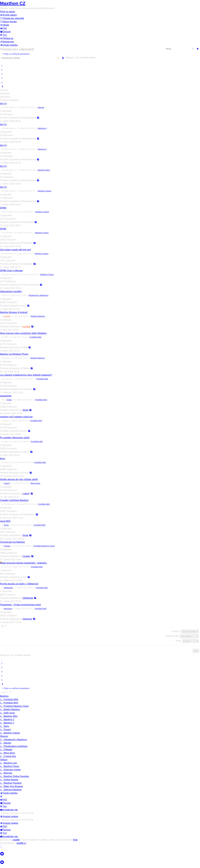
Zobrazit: (185, 631)
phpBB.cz (21, 843)
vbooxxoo (8, 609)
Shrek (9, 400)
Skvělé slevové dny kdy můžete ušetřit (19, 479)
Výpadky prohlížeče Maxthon (14, 500)
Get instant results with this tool (15, 250)
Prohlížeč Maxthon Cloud (44, 546)
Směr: (187, 641)
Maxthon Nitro (44, 170)
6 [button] (2, 82)
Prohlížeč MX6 (35, 337)
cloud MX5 (5, 521)
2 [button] (2, 66)
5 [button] (2, 78)
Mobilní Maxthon (38, 316)
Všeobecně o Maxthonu (39, 295)
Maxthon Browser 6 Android (14, 312)
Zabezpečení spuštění (11, 291)
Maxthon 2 (42, 128)
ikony (3, 459)
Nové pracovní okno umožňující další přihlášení (23, 333)
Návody (41, 107)
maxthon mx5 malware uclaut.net (16, 417)
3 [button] (2, 70)
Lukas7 (7, 483)
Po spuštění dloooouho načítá (15, 438)
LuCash (7, 316)
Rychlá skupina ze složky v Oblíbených (19, 584)
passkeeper (6, 396)
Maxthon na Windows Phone (14, 354)
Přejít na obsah (7, 12)
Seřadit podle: (182, 636)
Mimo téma (35, 483)
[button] (2, 86)
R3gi (75, 840)
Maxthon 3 (42, 149)
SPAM (3, 208)
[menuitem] (12, 18)
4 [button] (2, 74)
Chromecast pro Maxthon (12, 542)
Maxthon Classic (45, 191)
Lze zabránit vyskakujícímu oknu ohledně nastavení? (26, 375)
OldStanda (8, 588)
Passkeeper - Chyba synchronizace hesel (20, 605)
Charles (7, 546)
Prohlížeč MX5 (42, 379)
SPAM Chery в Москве (11, 271)
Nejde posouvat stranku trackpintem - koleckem (23, 563)
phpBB (16, 840)
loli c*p (3, 104)
